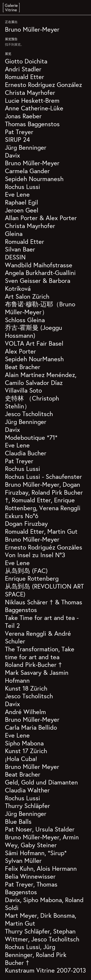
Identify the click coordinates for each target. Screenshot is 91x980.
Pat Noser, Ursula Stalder (40, 829)
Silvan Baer (20, 249)
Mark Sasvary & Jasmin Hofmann (37, 676)
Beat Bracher (23, 367)
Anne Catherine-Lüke (34, 108)
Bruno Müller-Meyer (32, 29)
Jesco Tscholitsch (29, 414)
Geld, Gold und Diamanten (41, 782)
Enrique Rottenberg (32, 578)
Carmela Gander (27, 171)
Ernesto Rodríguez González (43, 85)
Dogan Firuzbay (26, 523)
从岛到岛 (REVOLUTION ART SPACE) (44, 590)
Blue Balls (18, 821)
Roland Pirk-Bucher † (33, 665)
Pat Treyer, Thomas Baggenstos (31, 888)
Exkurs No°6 (22, 516)
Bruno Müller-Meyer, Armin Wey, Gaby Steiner (42, 841)
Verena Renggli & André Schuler (38, 637)
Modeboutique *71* (31, 437)
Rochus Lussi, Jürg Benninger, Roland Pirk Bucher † (36, 954)
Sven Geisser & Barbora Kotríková (38, 284)
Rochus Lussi (23, 187)
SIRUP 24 (17, 139)
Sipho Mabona (24, 743)
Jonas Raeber (23, 116)
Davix (13, 155)
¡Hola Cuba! (21, 759)
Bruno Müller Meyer (32, 767)
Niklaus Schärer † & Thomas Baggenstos (44, 606)
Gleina (14, 234)
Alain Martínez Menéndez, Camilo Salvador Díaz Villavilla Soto (41, 382)
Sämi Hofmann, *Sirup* (36, 853)
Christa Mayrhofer (30, 92)
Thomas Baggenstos (32, 124)
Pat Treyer (19, 132)
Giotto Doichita (26, 61)
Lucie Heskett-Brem (32, 100)
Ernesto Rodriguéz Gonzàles (44, 547)
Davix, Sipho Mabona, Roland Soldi (44, 904)
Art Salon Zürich (27, 296)
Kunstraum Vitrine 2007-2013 (45, 970)
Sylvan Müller (23, 860)
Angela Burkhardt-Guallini (40, 273)
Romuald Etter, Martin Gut (41, 531)
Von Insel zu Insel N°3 (35, 555)
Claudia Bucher (26, 453)
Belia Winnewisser (30, 876)
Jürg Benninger (26, 147)
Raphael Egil (22, 202)
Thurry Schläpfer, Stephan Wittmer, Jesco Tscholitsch (42, 935)
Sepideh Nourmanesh (34, 179)
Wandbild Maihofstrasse (39, 265)
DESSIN (15, 257)
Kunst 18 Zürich (26, 688)
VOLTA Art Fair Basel (34, 343)
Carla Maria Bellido (31, 727)
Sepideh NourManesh (34, 359)
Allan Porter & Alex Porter (41, 218)
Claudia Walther (27, 790)
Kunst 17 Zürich (26, 751)
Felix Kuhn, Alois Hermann (41, 868)
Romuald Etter (25, 77)
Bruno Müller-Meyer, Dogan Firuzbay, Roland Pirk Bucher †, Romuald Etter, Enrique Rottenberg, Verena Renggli (44, 496)
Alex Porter (20, 351)
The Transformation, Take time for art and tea (40, 653)
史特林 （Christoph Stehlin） (32, 402)
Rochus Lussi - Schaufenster (43, 476)
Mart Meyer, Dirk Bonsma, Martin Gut (41, 919)
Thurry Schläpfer (27, 806)
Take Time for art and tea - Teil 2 (42, 622)
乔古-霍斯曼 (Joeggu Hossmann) (34, 331)
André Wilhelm (25, 712)
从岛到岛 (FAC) (26, 571)
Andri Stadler (23, 69)
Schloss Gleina (25, 320)
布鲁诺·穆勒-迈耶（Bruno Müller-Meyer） (40, 308)
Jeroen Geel (22, 210)
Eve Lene (17, 194)
